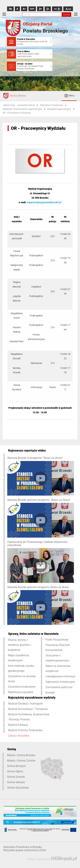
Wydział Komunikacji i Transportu (28, 709)
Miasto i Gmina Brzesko (21, 755)
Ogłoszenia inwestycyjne (60, 682)
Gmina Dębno (15, 771)
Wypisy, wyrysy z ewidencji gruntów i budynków (19, 645)
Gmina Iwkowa (16, 782)
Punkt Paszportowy (57, 640)
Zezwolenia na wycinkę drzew (22, 679)
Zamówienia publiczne (59, 687)
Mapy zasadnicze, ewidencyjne (19, 658)
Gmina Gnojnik (16, 777)
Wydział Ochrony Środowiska (25, 730)
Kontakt (50, 693)
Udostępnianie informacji (60, 676)
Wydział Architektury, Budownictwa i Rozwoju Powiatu (29, 717)
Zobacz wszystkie (19, 736)
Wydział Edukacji (18, 725)
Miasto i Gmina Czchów (21, 761)
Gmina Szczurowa (18, 788)
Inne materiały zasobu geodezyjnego (21, 668)
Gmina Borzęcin (17, 766)
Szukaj (66, 15)
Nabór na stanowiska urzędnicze (58, 668)
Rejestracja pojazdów (21, 692)
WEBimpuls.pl (64, 858)
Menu (69, 96)
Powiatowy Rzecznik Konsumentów (58, 648)
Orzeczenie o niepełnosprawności (57, 658)
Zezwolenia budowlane (22, 687)
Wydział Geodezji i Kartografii (25, 704)
